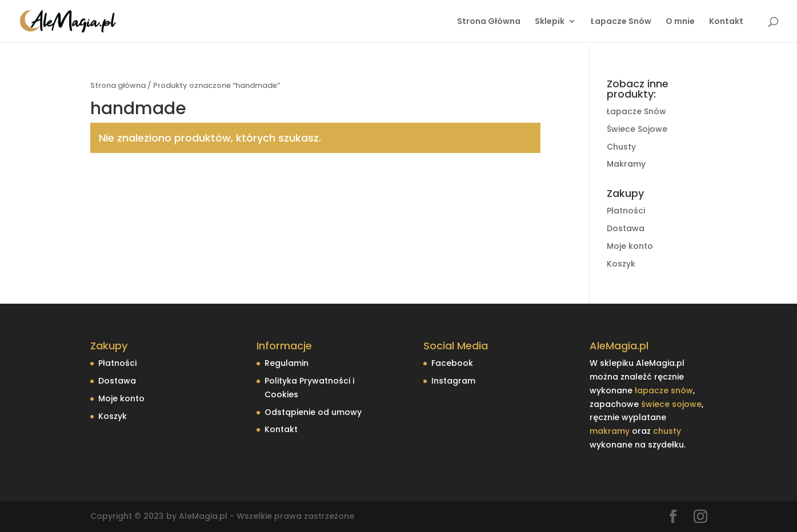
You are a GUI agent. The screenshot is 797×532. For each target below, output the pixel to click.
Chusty (621, 147)
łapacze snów (664, 390)
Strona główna (118, 85)
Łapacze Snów (621, 22)
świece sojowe (671, 404)
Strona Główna (487, 22)
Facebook (452, 363)
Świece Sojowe (637, 129)
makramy (610, 431)
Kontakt (726, 22)
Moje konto (630, 246)
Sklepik (550, 22)
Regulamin (287, 363)
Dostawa (626, 228)
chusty (667, 431)
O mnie (680, 22)
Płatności (626, 211)
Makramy (626, 164)
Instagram (453, 381)
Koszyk (621, 264)
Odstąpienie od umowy (313, 412)
